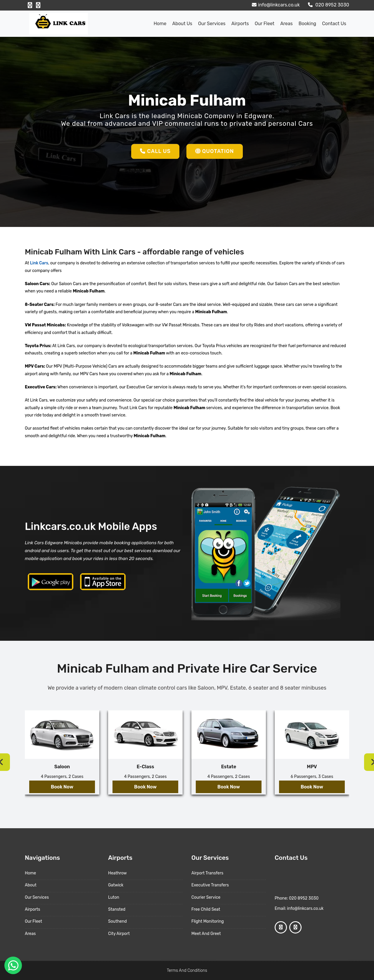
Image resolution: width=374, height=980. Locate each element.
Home (160, 24)
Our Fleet (265, 24)
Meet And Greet (206, 934)
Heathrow (117, 873)
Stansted (117, 909)
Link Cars (38, 263)
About (31, 885)
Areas (286, 24)
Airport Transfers (207, 873)
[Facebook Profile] (30, 5)
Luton (114, 897)
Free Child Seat (206, 909)
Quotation (215, 151)
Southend (117, 921)
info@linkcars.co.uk (275, 5)
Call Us (155, 151)
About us (182, 24)
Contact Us (334, 24)
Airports (240, 24)
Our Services (212, 24)
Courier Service (206, 897)
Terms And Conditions (187, 970)
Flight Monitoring (208, 921)
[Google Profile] (38, 5)
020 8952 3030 (328, 5)
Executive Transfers (210, 885)
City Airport (119, 934)
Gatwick (116, 885)
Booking (307, 24)
